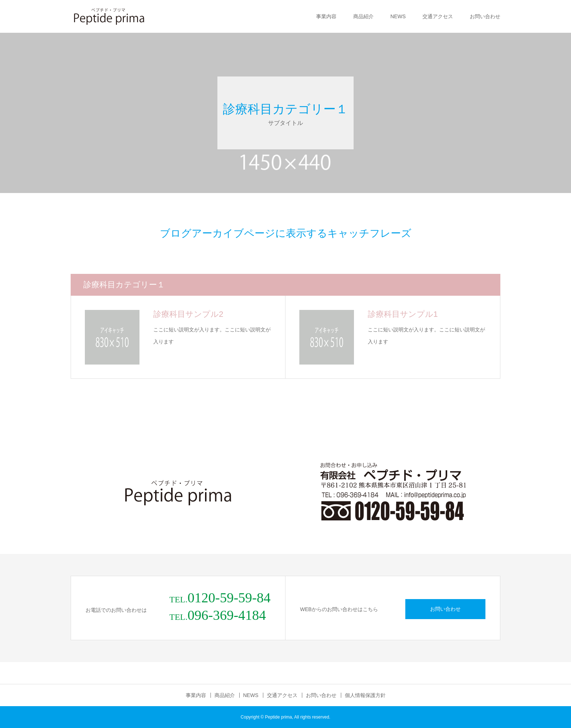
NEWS (398, 16)
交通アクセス (438, 16)
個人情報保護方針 (365, 695)
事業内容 (326, 16)
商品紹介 (363, 16)
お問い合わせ (485, 16)
